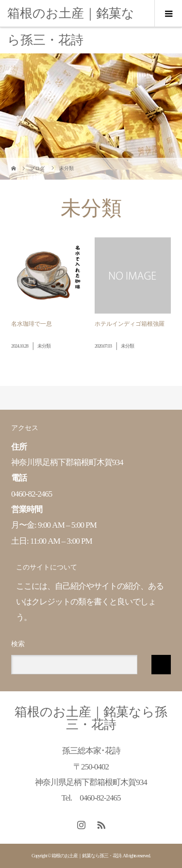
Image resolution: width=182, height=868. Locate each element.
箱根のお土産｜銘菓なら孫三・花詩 (71, 27)
